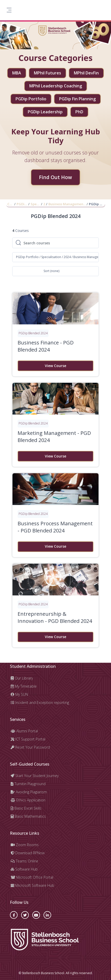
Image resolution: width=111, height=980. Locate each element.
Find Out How (55, 177)
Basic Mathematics (28, 816)
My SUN (19, 694)
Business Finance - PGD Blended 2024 (46, 346)
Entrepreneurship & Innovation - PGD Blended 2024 (55, 617)
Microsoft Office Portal (32, 877)
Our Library (22, 678)
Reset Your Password (30, 747)
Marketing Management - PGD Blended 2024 (54, 437)
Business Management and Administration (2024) (67, 204)
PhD (79, 112)
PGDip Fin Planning (77, 99)
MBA (17, 73)
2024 (44, 204)
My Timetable (24, 686)
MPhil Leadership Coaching (56, 86)
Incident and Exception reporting (40, 702)
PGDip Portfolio (31, 99)
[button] (55, 257)
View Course (55, 366)
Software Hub (24, 869)
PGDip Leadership (45, 112)
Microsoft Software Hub (32, 885)
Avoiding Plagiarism (29, 792)
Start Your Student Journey (35, 776)
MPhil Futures (47, 73)
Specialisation (36, 204)
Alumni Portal (24, 731)
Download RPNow (28, 853)
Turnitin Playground (28, 784)
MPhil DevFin (86, 73)
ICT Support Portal (28, 739)
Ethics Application (28, 800)
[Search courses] (59, 243)
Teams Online (24, 861)
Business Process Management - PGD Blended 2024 (55, 527)
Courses (11, 204)
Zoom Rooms (25, 845)
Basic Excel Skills (26, 808)
